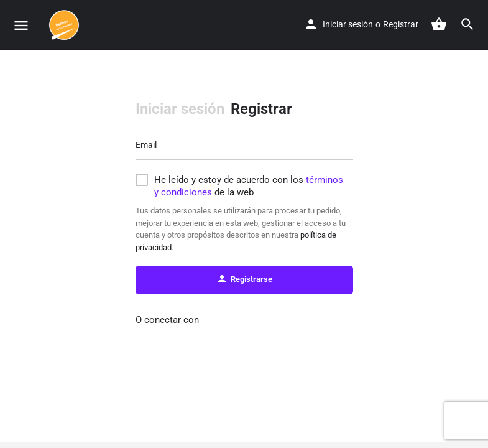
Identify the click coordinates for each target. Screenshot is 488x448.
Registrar (401, 24)
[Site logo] (66, 25)
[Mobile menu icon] (21, 25)
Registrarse (244, 279)
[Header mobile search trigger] (467, 24)
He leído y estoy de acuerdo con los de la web (249, 186)
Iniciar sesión (348, 24)
